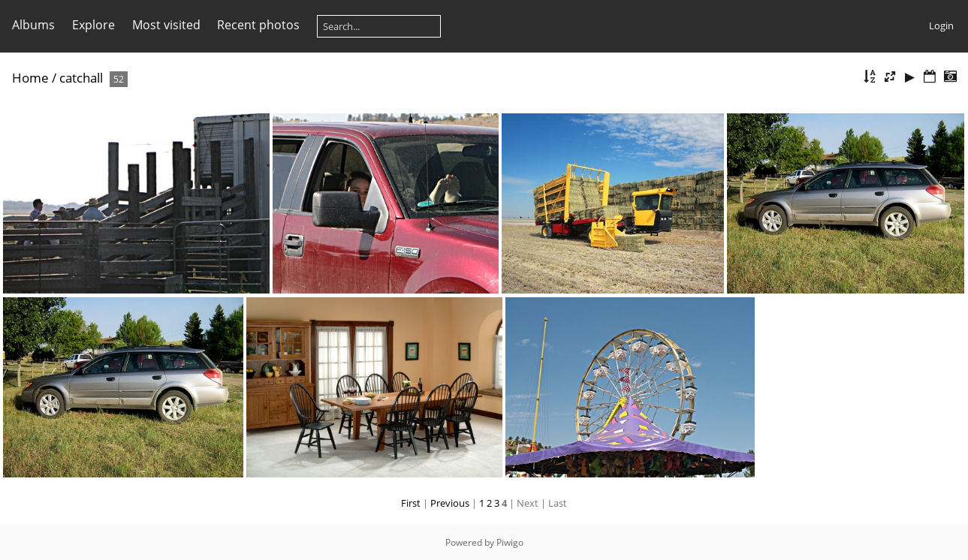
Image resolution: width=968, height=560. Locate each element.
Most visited (166, 25)
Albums (33, 25)
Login (941, 26)
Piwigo (510, 542)
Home (30, 78)
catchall (81, 78)
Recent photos (258, 25)
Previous (450, 503)
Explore (93, 25)
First (411, 503)
